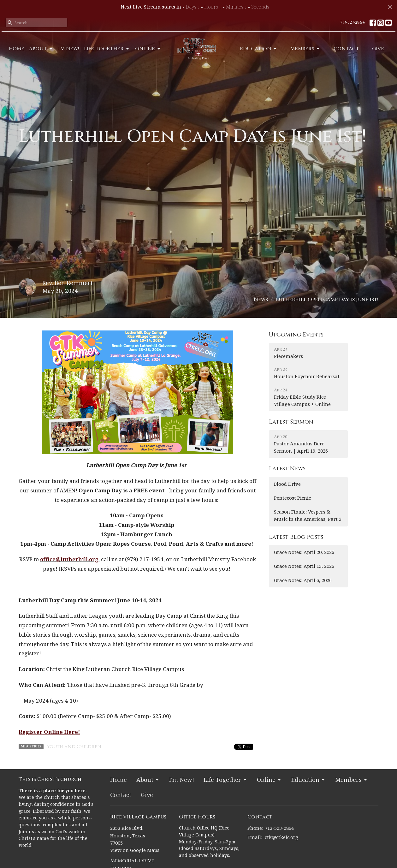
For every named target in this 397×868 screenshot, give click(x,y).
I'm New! (69, 49)
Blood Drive (287, 484)
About (41, 49)
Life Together (107, 49)
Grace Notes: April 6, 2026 (303, 580)
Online (148, 49)
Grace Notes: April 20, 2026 (304, 552)
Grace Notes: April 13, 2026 (304, 566)
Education (259, 49)
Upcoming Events (296, 335)
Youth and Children (74, 747)
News (261, 300)
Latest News (287, 469)
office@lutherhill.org (69, 559)
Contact (346, 49)
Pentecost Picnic (292, 498)
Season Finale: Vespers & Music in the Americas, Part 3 (308, 515)
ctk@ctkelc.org (281, 837)
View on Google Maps (135, 850)
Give (378, 49)
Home (17, 49)
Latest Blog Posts (296, 537)
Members (305, 49)
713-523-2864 (353, 22)
